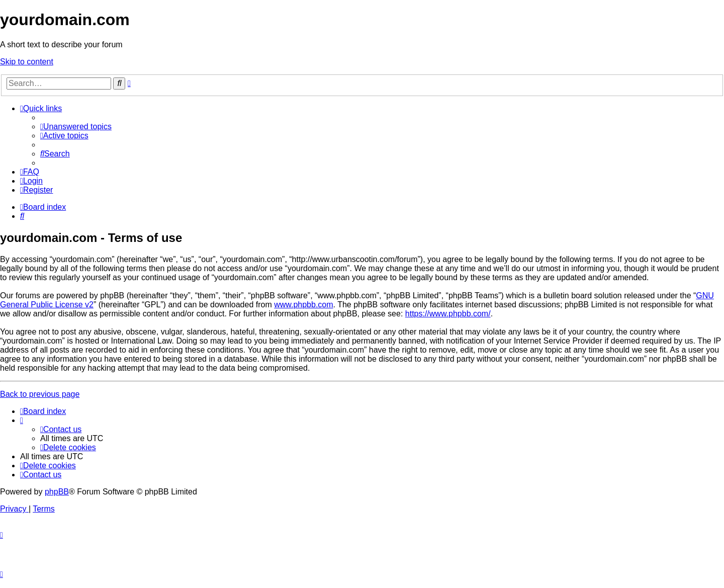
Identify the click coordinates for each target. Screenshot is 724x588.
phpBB (57, 492)
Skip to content (27, 62)
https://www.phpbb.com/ (448, 314)
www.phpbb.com (303, 305)
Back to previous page (40, 394)
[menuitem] (76, 127)
